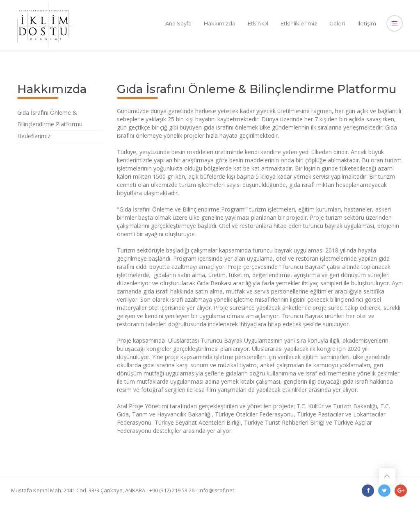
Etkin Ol (258, 23)
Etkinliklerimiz (299, 23)
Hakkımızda (220, 23)
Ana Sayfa (178, 23)
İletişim (367, 23)
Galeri (337, 23)
